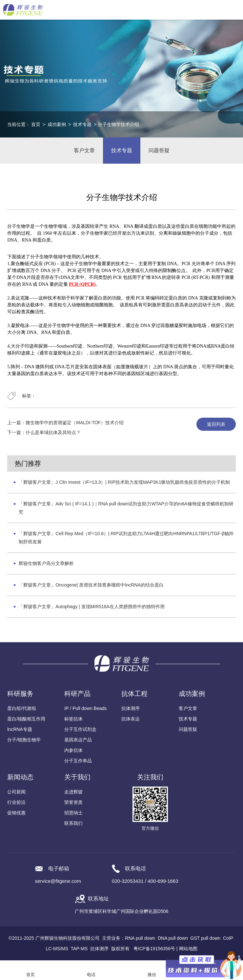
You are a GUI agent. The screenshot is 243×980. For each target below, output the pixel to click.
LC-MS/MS (57, 949)
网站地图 (188, 949)
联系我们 (73, 823)
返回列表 (216, 424)
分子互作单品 (78, 761)
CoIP (228, 938)
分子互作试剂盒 (80, 729)
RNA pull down (140, 938)
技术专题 (82, 124)
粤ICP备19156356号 (154, 949)
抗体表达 (131, 719)
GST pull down (206, 938)
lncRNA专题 (20, 729)
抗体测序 (131, 708)
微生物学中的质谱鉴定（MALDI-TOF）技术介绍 (75, 423)
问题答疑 (159, 150)
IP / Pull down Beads (85, 708)
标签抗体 (73, 719)
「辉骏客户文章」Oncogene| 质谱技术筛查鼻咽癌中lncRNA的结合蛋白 (91, 585)
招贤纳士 (73, 813)
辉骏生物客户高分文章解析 (46, 563)
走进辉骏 (73, 792)
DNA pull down (173, 938)
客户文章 (84, 150)
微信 (152, 975)
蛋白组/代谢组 (22, 708)
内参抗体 (73, 750)
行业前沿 (16, 802)
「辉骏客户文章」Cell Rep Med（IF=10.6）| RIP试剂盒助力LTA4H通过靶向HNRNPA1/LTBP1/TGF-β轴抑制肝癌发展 (126, 538)
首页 (36, 124)
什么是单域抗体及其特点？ (53, 432)
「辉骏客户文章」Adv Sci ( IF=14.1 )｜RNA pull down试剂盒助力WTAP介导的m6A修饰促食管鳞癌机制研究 (126, 508)
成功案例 (57, 124)
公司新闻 (16, 792)
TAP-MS (79, 949)
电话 (91, 975)
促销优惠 (16, 813)
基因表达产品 (78, 740)
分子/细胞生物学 (24, 740)
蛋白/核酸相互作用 (26, 719)
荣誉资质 (73, 802)
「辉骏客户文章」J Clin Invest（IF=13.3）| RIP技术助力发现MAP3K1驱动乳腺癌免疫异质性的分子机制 (124, 482)
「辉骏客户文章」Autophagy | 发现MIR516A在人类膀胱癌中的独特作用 (92, 607)
